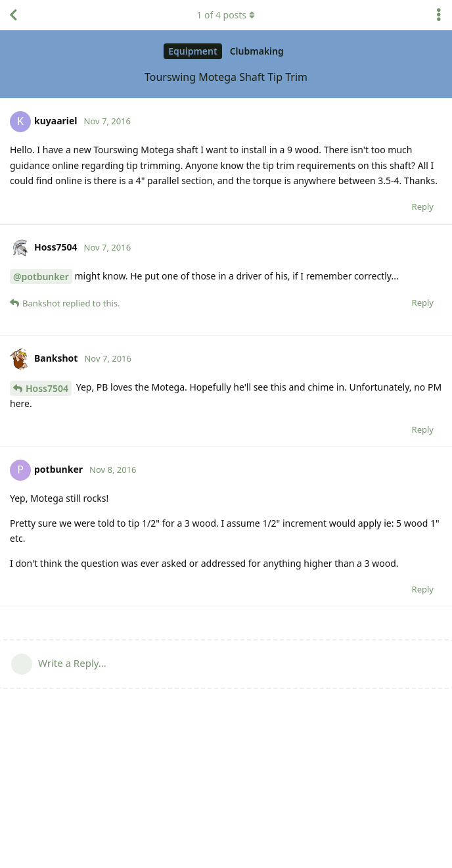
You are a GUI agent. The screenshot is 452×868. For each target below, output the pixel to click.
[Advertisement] (226, 281)
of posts (226, 15)
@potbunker (41, 390)
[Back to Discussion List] (13, 15)
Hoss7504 (47, 502)
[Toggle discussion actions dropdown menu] (439, 15)
